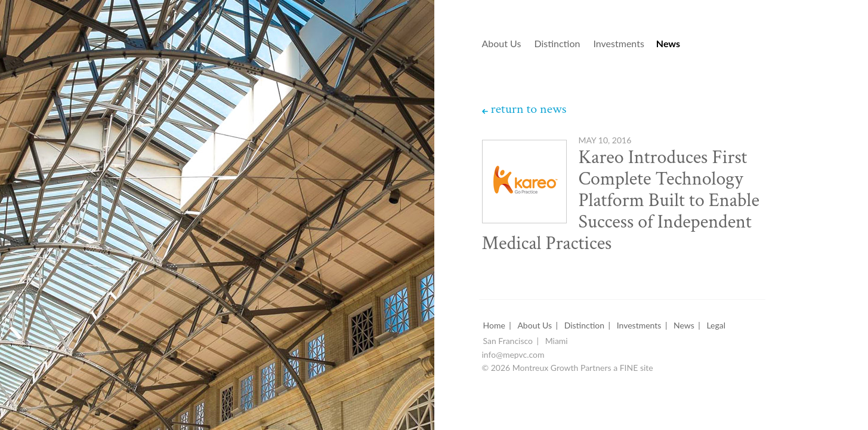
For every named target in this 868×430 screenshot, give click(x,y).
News (668, 44)
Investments (618, 44)
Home (494, 326)
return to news (529, 109)
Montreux (335, 31)
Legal (716, 326)
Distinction (557, 44)
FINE (629, 368)
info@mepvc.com (513, 355)
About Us (502, 44)
